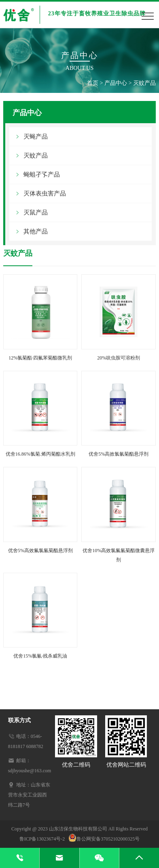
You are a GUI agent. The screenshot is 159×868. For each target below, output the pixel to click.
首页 (93, 83)
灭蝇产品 (36, 137)
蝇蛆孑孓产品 (42, 174)
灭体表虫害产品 (45, 193)
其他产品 (36, 231)
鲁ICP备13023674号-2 (44, 839)
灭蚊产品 (144, 83)
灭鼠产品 (36, 212)
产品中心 (116, 83)
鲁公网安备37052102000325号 (104, 839)
